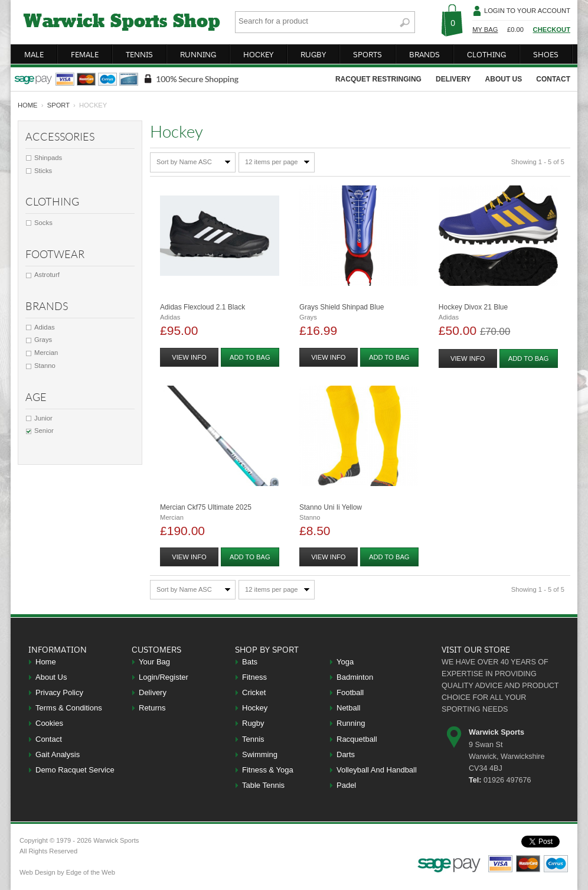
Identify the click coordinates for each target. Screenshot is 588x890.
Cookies (49, 723)
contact (553, 79)
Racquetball (357, 739)
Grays (43, 340)
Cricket (254, 692)
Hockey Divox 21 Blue (473, 307)
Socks (43, 223)
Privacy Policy (59, 692)
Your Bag (154, 662)
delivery (453, 79)
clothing (486, 54)
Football (350, 692)
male (34, 54)
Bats (250, 662)
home (28, 105)
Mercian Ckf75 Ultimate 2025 (206, 507)
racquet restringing (378, 79)
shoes (546, 54)
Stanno (45, 366)
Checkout (552, 30)
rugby (313, 54)
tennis (139, 54)
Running (351, 723)
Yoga (345, 662)
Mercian (46, 353)
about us (504, 79)
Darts (346, 754)
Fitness (254, 677)
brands (424, 54)
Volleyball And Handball (377, 770)
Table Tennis (263, 785)
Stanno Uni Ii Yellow (331, 507)
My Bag (485, 30)
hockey (258, 54)
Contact (49, 739)
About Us (51, 677)
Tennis (253, 739)
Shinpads (48, 158)
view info (189, 357)
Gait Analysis (58, 754)
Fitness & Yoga (268, 770)
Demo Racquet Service (75, 770)
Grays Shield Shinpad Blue (342, 307)
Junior (43, 418)
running (198, 54)
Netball (348, 708)
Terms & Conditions (69, 708)
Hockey (255, 708)
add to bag (250, 357)
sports (367, 54)
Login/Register (164, 677)
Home (46, 662)
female (85, 54)
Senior (44, 431)
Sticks (43, 171)
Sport (58, 105)
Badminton (355, 677)
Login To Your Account (527, 11)
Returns (152, 708)
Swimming (260, 754)
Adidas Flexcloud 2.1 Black (202, 307)
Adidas (45, 327)
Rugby (253, 723)
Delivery (153, 692)
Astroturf (47, 275)
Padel (346, 785)
